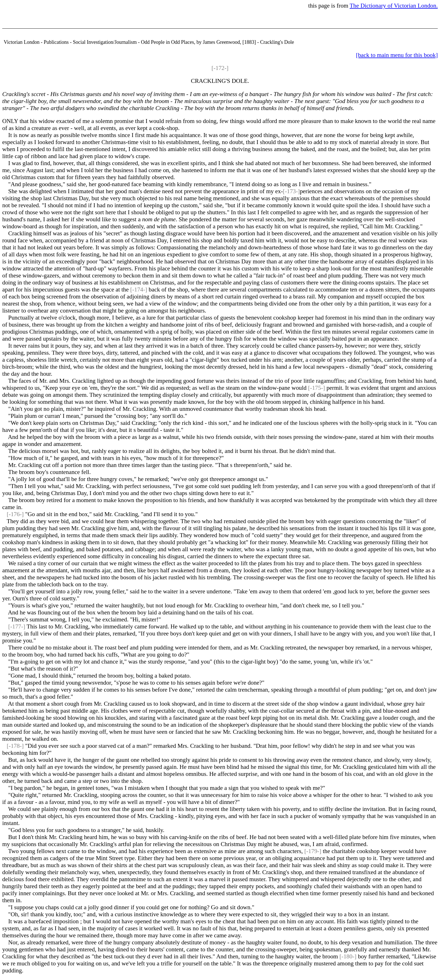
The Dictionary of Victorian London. (394, 6)
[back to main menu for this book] (397, 55)
